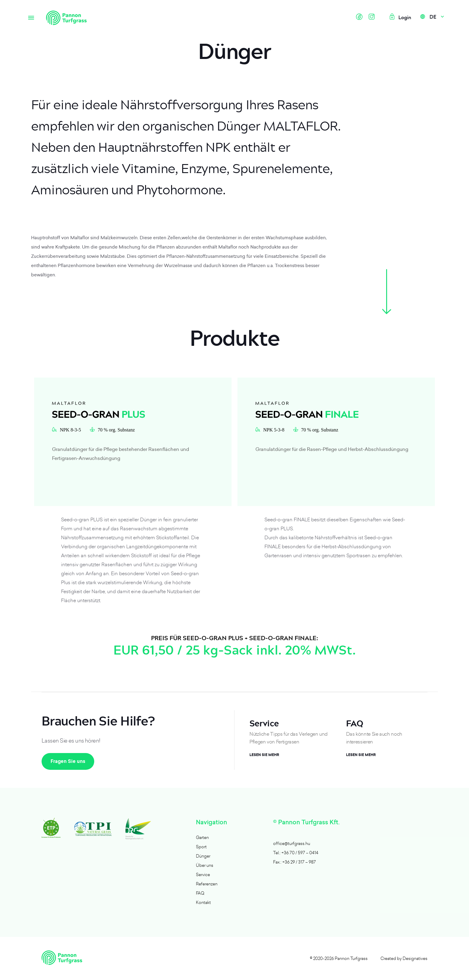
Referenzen (207, 884)
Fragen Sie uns (68, 761)
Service (203, 874)
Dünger (203, 856)
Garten (202, 837)
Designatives (415, 958)
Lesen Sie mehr (264, 755)
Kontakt (203, 902)
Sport (201, 847)
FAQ (200, 893)
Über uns (205, 865)
